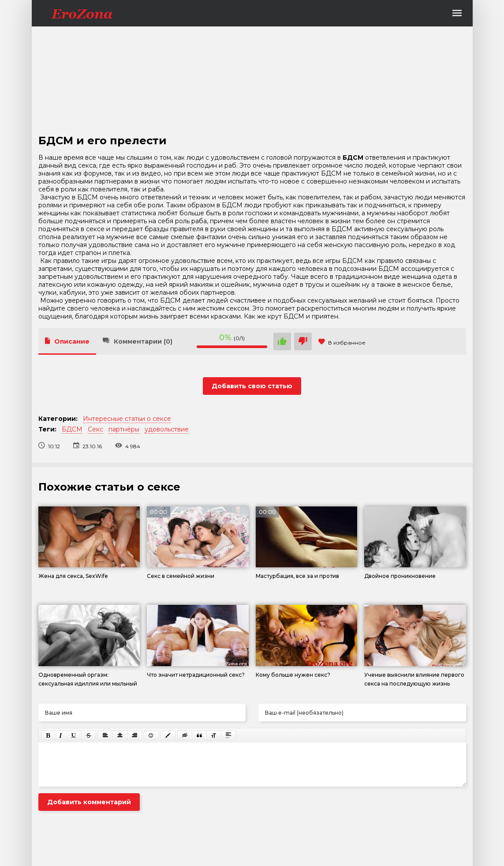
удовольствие (167, 429)
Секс (95, 429)
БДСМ (72, 429)
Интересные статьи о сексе (127, 419)
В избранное (342, 343)
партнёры (124, 429)
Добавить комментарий (89, 802)
